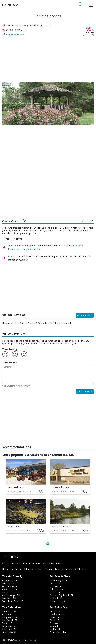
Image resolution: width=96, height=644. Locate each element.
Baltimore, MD (10, 626)
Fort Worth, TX (10, 620)
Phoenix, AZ (56, 593)
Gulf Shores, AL (10, 587)
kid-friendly (77, 246)
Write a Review (85, 315)
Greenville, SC (9, 632)
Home (5, 569)
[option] (48, 104)
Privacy (48, 569)
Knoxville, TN (9, 593)
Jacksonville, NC (58, 601)
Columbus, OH (10, 581)
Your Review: (10, 362)
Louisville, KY (56, 598)
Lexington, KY (9, 612)
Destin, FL (55, 620)
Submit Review (85, 391)
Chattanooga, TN (11, 595)
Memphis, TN (9, 598)
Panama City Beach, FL (61, 595)
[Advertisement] (48, 59)
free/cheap (14, 249)
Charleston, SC (57, 615)
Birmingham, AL (10, 584)
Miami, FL (55, 626)
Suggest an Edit (15, 35)
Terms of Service (64, 569)
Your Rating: (10, 349)
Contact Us (81, 569)
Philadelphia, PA (58, 632)
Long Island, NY (10, 617)
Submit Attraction (33, 569)
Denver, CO (55, 617)
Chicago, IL (55, 623)
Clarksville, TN (10, 590)
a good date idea (33, 249)
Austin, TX (55, 629)
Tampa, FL (55, 584)
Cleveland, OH (9, 615)
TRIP (10, 5)
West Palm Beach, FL (13, 601)
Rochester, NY (10, 629)
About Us (16, 569)
